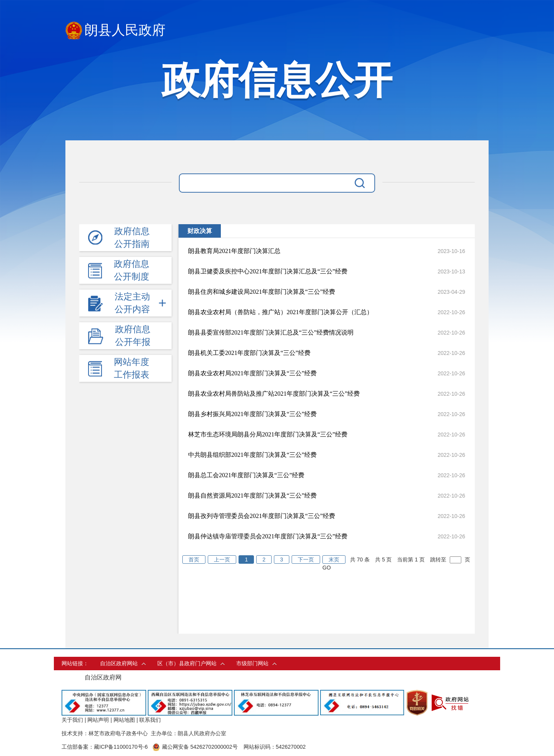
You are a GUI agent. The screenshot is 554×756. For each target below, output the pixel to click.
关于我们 (72, 720)
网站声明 (98, 720)
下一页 (306, 560)
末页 (334, 560)
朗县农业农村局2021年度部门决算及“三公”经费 (252, 373)
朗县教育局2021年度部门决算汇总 (234, 251)
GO (327, 568)
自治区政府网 (103, 677)
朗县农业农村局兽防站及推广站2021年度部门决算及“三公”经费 (274, 394)
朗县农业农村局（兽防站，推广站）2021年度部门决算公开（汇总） (280, 312)
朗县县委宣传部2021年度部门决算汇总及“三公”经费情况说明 (271, 332)
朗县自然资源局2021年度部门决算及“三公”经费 (252, 495)
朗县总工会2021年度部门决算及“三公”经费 (246, 475)
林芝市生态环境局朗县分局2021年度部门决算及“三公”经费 (268, 434)
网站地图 (124, 720)
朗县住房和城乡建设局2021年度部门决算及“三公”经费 (262, 292)
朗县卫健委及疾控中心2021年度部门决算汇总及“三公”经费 (268, 271)
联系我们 (150, 720)
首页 (194, 560)
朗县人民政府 (115, 31)
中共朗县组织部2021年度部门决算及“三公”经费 (252, 455)
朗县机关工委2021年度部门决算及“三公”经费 (249, 353)
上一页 (222, 560)
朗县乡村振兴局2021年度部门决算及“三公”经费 (252, 414)
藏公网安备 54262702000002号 (195, 747)
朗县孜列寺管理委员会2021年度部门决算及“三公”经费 (262, 516)
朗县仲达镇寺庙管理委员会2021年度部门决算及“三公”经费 (268, 536)
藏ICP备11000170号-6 (121, 747)
